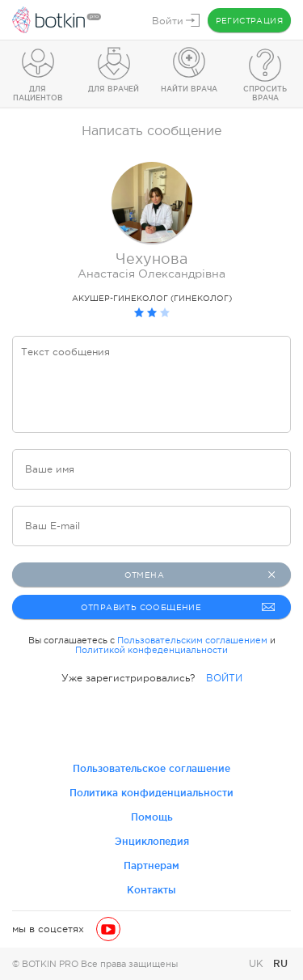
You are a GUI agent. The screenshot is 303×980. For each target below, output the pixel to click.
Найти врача (189, 89)
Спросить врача (265, 93)
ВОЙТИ (224, 678)
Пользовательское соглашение (151, 768)
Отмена (200, 575)
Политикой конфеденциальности (151, 650)
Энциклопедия (152, 841)
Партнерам (151, 865)
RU (280, 963)
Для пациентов (38, 93)
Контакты (151, 890)
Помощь (152, 817)
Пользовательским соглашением (192, 640)
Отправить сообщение (178, 607)
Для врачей (114, 89)
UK (258, 964)
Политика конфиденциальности (151, 793)
